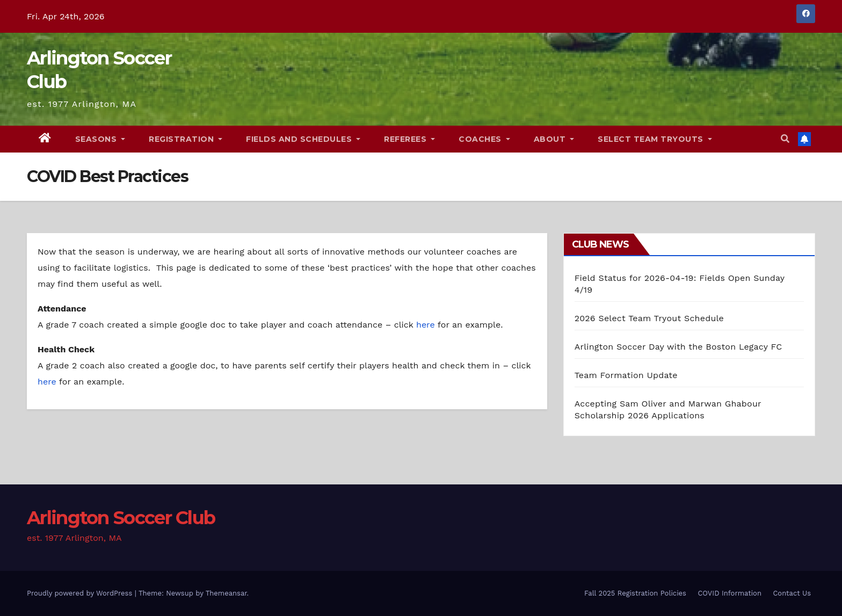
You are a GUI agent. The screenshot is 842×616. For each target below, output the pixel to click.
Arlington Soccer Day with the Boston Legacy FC (678, 347)
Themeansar (226, 593)
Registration (186, 139)
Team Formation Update (626, 375)
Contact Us (792, 593)
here (426, 325)
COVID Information (730, 593)
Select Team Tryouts (655, 139)
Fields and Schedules (303, 139)
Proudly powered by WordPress (81, 593)
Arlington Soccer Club (121, 518)
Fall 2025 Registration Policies (635, 593)
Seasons (100, 139)
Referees (409, 139)
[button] (785, 139)
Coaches (484, 139)
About (554, 139)
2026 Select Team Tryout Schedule (649, 318)
